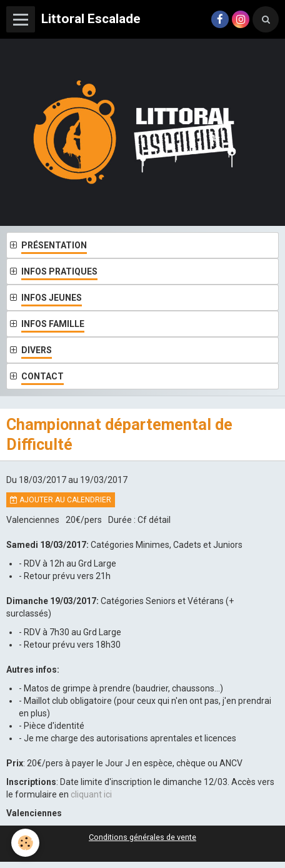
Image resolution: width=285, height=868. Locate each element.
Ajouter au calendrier (61, 500)
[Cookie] (25, 843)
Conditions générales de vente (142, 837)
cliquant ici (91, 794)
